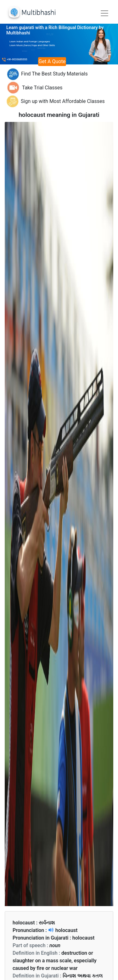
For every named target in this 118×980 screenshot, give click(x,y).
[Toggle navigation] (104, 13)
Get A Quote (52, 61)
